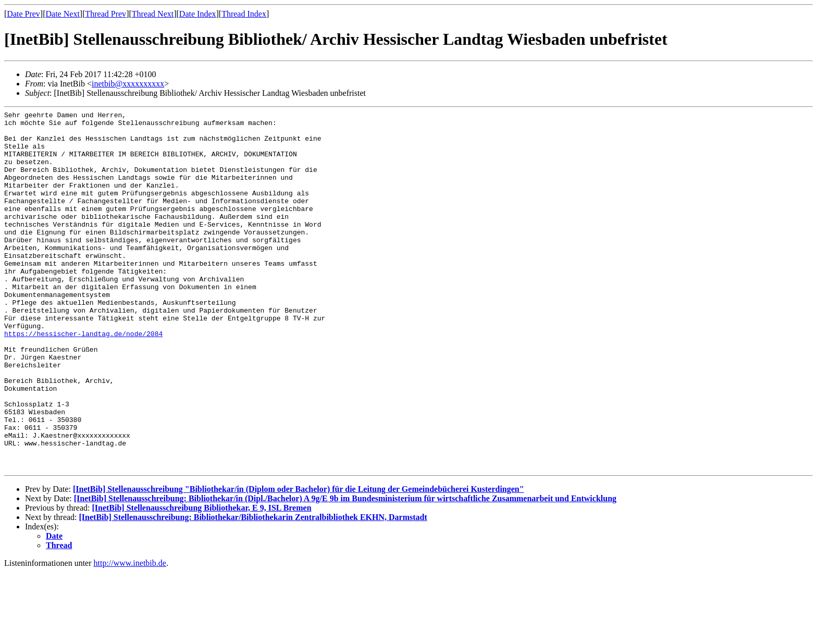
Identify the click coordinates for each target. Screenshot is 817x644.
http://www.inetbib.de (130, 635)
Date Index (198, 14)
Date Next (63, 14)
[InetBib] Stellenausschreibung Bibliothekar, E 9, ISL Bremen (201, 580)
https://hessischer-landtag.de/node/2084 (83, 379)
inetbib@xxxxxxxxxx (128, 84)
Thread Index (244, 14)
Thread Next (153, 14)
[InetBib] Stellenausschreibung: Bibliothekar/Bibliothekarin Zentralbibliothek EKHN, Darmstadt (253, 589)
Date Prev (23, 14)
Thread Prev (106, 14)
